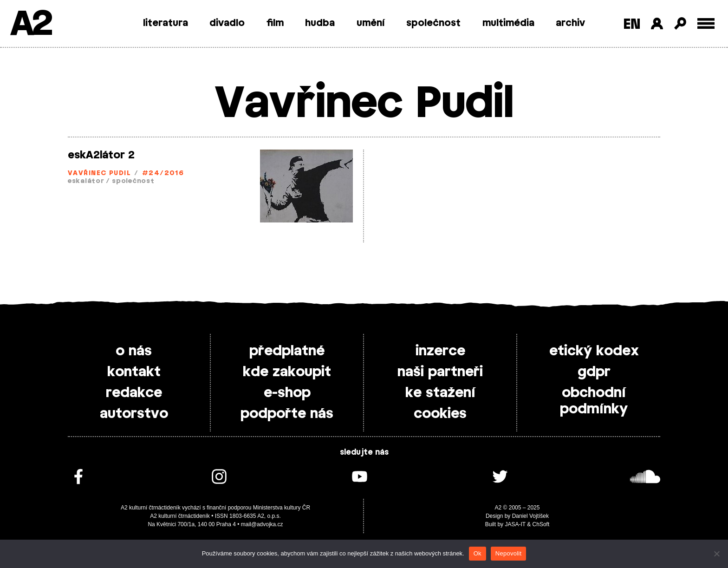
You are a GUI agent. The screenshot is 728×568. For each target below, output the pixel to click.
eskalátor (86, 181)
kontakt (134, 372)
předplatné (287, 351)
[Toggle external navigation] (706, 23)
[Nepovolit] (716, 554)
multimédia (508, 23)
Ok (478, 553)
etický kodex (594, 351)
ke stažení (440, 393)
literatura (166, 23)
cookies (440, 414)
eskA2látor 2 (101, 155)
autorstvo (134, 414)
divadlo (227, 23)
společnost (433, 23)
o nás (134, 351)
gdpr (594, 372)
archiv (570, 23)
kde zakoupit (287, 372)
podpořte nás (287, 414)
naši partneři (440, 372)
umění (371, 23)
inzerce (440, 351)
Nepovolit (508, 553)
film (275, 23)
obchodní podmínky (594, 401)
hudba (320, 23)
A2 (30, 24)
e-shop (287, 393)
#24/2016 (163, 173)
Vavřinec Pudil (99, 173)
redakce (134, 393)
